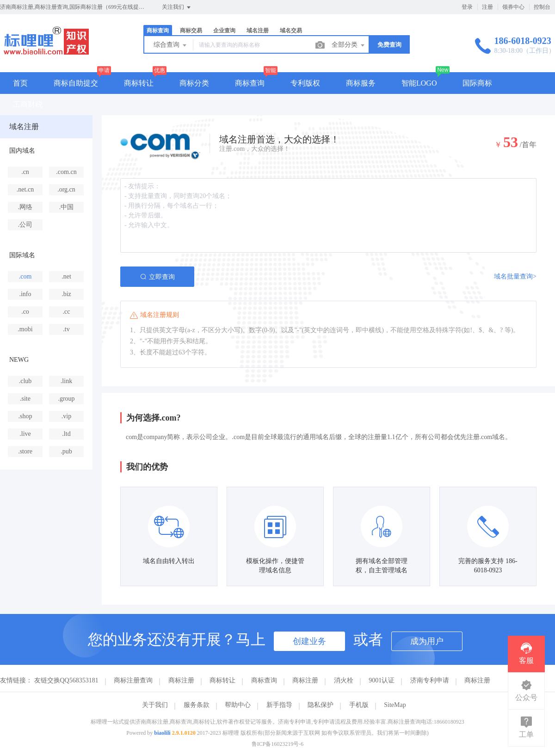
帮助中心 (238, 705)
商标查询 (158, 31)
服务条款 (197, 705)
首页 (20, 83)
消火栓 (344, 680)
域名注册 (258, 31)
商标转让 (139, 83)
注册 (487, 7)
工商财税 (28, 104)
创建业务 (309, 641)
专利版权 (305, 83)
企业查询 (224, 31)
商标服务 (361, 83)
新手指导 (279, 705)
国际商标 (477, 83)
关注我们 (177, 7)
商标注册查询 (133, 680)
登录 (467, 7)
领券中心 (513, 7)
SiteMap (395, 705)
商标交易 (191, 31)
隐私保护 (321, 705)
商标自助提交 (76, 83)
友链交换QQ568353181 (66, 680)
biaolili (162, 733)
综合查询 (171, 45)
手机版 (359, 705)
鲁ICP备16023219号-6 (278, 744)
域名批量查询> (515, 276)
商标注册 (181, 680)
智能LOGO (419, 83)
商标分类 (194, 83)
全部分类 (349, 45)
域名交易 (291, 31)
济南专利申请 (430, 680)
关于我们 (155, 705)
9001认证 (382, 680)
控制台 (542, 7)
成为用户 (427, 641)
